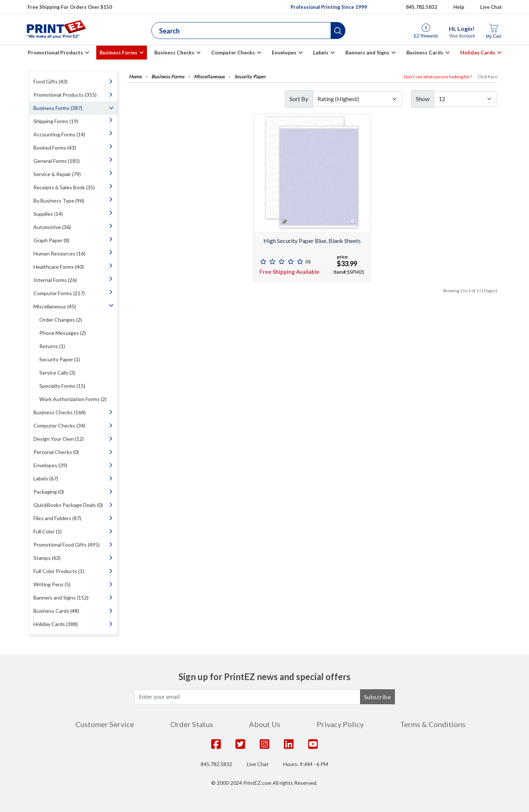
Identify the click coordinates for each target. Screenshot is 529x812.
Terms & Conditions (433, 724)
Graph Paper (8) (51, 240)
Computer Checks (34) (59, 425)
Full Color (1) (48, 531)
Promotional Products (55, 52)
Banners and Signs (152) (61, 598)
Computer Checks (233, 52)
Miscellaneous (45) (55, 306)
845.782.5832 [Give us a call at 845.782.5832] (422, 7)
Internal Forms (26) (55, 280)
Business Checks (174, 52)
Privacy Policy (340, 724)
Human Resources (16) (59, 253)
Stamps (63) (47, 558)
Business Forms (118, 52)
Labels (321, 52)
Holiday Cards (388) (56, 624)
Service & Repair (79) (57, 174)
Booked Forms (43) (55, 148)
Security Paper (250, 77)
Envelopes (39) (50, 465)
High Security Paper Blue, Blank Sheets (312, 241)
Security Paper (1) (60, 359)
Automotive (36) (52, 227)
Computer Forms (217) (59, 293)
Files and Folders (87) (57, 518)
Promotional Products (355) (65, 95)
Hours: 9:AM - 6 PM (306, 764)
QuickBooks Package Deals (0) (68, 505)
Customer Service (105, 724)
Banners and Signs (367, 52)
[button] (338, 31)
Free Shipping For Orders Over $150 (70, 7)
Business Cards (425, 52)
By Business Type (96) (59, 201)
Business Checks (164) (60, 412)
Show (423, 99)
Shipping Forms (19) (56, 121)
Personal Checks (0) (56, 452)
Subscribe (378, 697)
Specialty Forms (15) (62, 386)
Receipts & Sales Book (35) (64, 187)
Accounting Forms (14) (59, 134)
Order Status (192, 724)
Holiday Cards (478, 52)
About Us (265, 724)
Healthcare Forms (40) (59, 267)
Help (459, 7)
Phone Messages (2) (63, 333)
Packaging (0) (49, 492)
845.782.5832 (216, 764)
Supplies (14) (48, 214)
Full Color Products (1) (59, 571)
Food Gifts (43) (51, 81)
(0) (308, 262)
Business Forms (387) (58, 108)
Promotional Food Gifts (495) (66, 545)
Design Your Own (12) (59, 439)
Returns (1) (52, 346)
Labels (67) (46, 478)
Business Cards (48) (56, 611)
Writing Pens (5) (52, 584)
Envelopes (284, 52)
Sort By (299, 99)
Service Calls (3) (57, 373)
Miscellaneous (209, 77)
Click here (487, 77)
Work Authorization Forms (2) (73, 399)
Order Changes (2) (61, 320)
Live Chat (491, 7)
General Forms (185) (57, 161)
